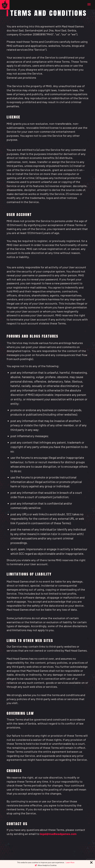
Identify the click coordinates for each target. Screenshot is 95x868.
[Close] (91, 863)
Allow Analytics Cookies (47, 865)
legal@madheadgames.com (58, 834)
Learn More (70, 862)
